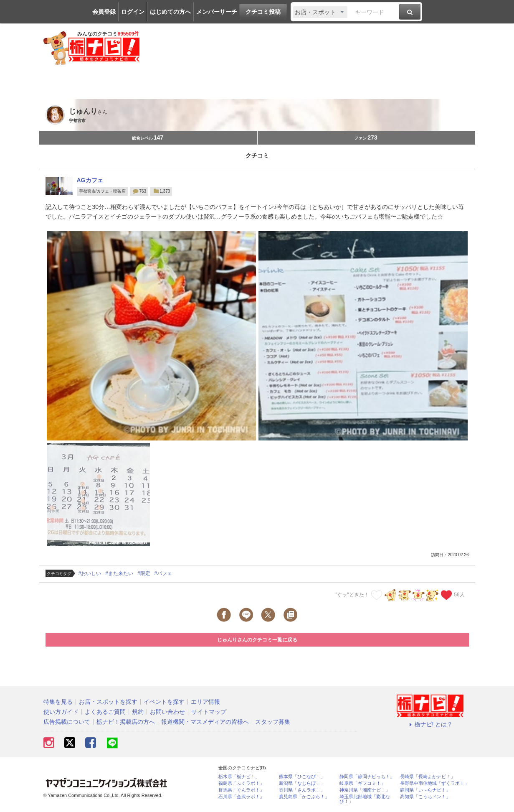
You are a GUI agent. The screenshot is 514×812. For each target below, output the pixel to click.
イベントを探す (164, 702)
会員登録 (104, 12)
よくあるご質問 (105, 712)
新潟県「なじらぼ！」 (302, 783)
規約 (138, 712)
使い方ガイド (61, 712)
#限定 (144, 573)
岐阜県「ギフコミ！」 (362, 783)
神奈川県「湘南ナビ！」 (365, 790)
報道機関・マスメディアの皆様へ (205, 722)
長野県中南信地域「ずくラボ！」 (434, 783)
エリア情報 (205, 702)
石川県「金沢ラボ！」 (241, 797)
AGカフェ (90, 180)
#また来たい (119, 573)
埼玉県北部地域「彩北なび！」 (365, 799)
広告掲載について (67, 722)
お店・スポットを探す (108, 702)
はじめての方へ (170, 12)
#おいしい (90, 573)
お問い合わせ (167, 712)
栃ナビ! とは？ (430, 724)
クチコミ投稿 (263, 12)
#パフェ (163, 573)
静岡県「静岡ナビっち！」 (367, 777)
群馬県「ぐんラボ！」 (241, 790)
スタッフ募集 (273, 722)
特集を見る (58, 702)
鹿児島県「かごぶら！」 (304, 797)
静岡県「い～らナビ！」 (425, 790)
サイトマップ (209, 712)
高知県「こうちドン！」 (425, 797)
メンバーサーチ (217, 12)
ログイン (133, 12)
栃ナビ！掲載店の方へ (126, 722)
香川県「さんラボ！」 (302, 790)
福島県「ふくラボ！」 (241, 783)
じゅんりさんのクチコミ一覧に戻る (257, 640)
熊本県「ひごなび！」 (302, 777)
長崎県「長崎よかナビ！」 (428, 777)
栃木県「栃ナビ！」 (239, 777)
